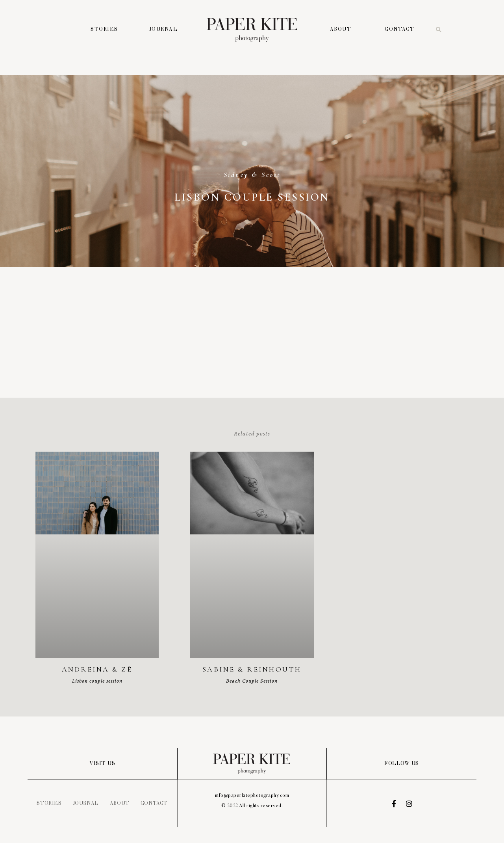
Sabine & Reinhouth (252, 669)
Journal (164, 30)
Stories (104, 30)
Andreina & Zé (97, 669)
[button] (439, 30)
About (341, 30)
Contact (400, 30)
